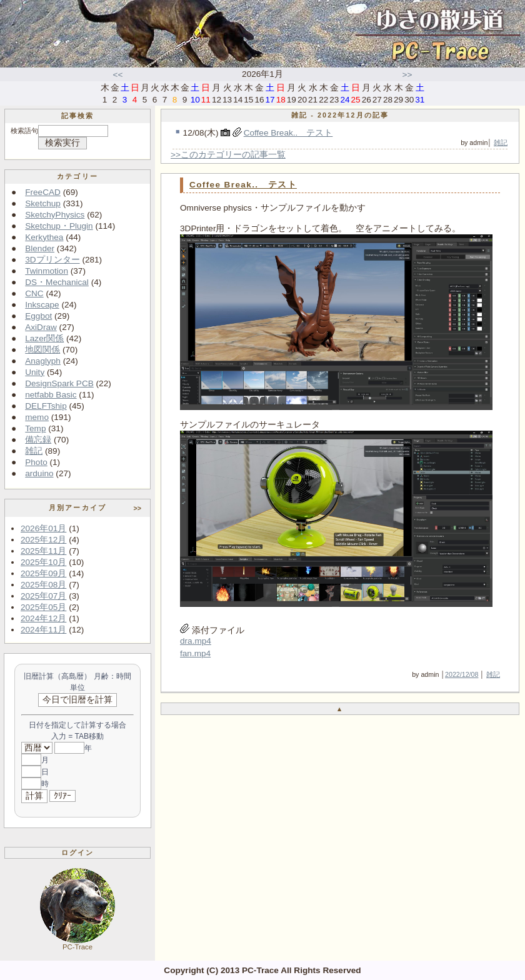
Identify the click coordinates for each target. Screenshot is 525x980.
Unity (35, 372)
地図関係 (42, 350)
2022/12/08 (462, 674)
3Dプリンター (52, 260)
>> (407, 75)
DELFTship (46, 406)
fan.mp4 (195, 653)
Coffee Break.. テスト (288, 133)
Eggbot (38, 316)
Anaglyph (43, 361)
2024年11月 (43, 630)
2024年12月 (43, 618)
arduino (39, 473)
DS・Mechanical (57, 282)
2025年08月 (43, 585)
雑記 (34, 451)
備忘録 (38, 440)
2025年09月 (43, 573)
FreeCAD (43, 192)
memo (37, 417)
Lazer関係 (44, 338)
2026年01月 (43, 528)
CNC (34, 293)
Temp (35, 428)
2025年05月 (43, 607)
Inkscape (42, 305)
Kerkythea (44, 237)
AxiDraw (41, 327)
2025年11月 (43, 551)
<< (118, 75)
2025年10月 (43, 562)
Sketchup (43, 203)
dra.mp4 (196, 641)
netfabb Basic (51, 395)
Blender (40, 248)
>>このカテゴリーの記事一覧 (228, 155)
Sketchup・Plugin (59, 226)
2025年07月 (43, 596)
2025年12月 (43, 540)
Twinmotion (47, 271)
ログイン (78, 852)
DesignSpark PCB (59, 383)
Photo (36, 462)
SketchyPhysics (55, 215)
